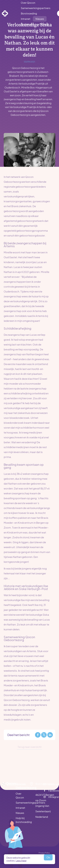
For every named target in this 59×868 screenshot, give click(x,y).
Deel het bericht (19, 735)
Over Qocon (20, 795)
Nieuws (20, 813)
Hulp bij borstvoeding (23, 820)
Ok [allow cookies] (48, 857)
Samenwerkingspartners (23, 803)
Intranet (20, 808)
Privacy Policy (44, 853)
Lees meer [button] (21, 861)
